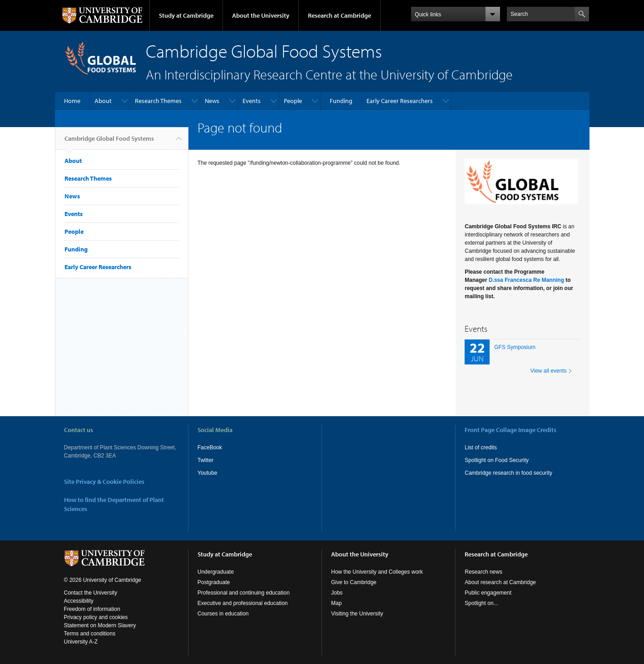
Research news (483, 572)
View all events (549, 371)
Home (72, 101)
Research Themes (158, 101)
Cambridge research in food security (508, 473)
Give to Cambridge (354, 582)
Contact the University (91, 593)
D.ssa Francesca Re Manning (526, 280)
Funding (341, 101)
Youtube (208, 473)
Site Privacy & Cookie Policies (104, 482)
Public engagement (488, 593)
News (212, 101)
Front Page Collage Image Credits (510, 430)
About (103, 101)
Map (336, 603)
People (293, 101)
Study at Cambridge (186, 15)
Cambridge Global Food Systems (109, 142)
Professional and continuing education (244, 593)
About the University (261, 15)
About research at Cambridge (500, 582)
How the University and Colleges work (377, 572)
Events (252, 101)
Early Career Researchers (400, 101)
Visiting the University (357, 614)
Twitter (206, 460)
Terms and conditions (90, 634)
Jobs (337, 593)
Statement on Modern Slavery (100, 625)
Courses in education (223, 614)
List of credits (481, 448)
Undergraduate (216, 572)
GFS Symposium (515, 347)
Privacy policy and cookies (96, 617)
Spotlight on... (481, 603)
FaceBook (210, 448)
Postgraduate (214, 582)
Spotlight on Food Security (497, 460)
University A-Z (81, 642)
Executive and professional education (243, 603)
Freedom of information (92, 609)
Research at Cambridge (339, 15)
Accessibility (79, 601)
